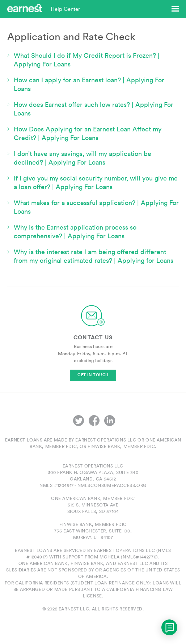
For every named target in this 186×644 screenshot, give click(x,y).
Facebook (94, 421)
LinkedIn (110, 421)
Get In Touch (93, 375)
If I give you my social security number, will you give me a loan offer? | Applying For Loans (96, 182)
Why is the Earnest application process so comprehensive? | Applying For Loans (75, 232)
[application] (169, 627)
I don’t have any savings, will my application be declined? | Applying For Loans (83, 158)
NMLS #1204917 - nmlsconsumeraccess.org (93, 485)
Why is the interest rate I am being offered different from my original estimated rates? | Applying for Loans (94, 256)
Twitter (79, 421)
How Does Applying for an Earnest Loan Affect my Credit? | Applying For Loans (88, 133)
